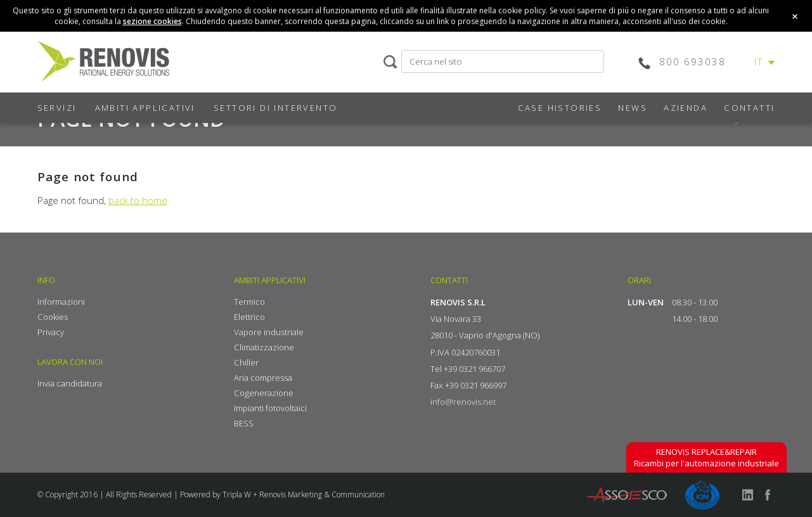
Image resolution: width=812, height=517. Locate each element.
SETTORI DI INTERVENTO (275, 108)
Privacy (51, 332)
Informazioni (61, 302)
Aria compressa (263, 378)
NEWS (633, 108)
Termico (249, 302)
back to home (138, 200)
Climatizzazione (264, 347)
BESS (244, 423)
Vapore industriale (269, 332)
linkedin (747, 495)
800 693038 (693, 61)
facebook (768, 495)
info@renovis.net (463, 402)
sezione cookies (152, 21)
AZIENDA (686, 108)
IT (759, 61)
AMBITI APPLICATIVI (145, 108)
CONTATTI (749, 108)
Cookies (53, 317)
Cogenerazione (264, 393)
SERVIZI (57, 108)
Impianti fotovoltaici (270, 408)
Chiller (246, 362)
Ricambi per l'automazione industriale (706, 457)
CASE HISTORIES (560, 108)
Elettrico (249, 317)
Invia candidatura (70, 383)
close (795, 16)
